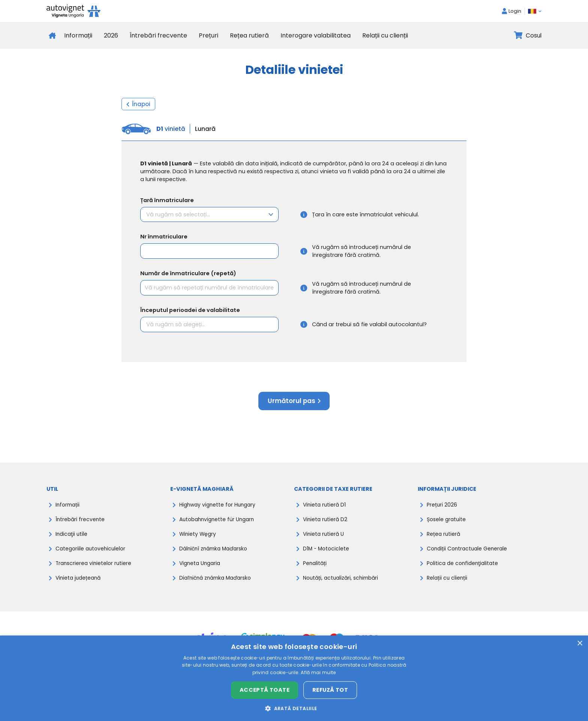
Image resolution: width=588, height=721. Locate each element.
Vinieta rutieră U (324, 537)
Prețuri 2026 (442, 507)
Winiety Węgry (198, 537)
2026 (111, 35)
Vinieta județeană (79, 582)
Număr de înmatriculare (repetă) (188, 274)
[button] (294, 708)
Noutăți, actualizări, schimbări (343, 582)
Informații (78, 35)
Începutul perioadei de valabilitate (190, 311)
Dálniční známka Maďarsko (216, 552)
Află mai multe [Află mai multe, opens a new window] (318, 672)
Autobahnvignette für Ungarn (219, 522)
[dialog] (294, 678)
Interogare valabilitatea (316, 35)
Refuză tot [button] (330, 690)
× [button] (580, 644)
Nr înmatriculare (164, 237)
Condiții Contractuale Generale (469, 552)
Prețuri (208, 35)
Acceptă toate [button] (265, 690)
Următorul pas (294, 403)
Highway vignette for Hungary (219, 507)
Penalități (315, 567)
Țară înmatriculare (167, 200)
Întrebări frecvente (158, 35)
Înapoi (138, 104)
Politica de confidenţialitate (464, 567)
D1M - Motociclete (327, 552)
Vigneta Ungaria (201, 567)
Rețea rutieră (249, 35)
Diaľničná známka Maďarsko (218, 582)
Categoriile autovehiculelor (92, 552)
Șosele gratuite (447, 522)
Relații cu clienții (385, 35)
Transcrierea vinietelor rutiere (95, 567)
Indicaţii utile (72, 537)
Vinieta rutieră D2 (326, 522)
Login (511, 11)
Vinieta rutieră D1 (325, 507)
